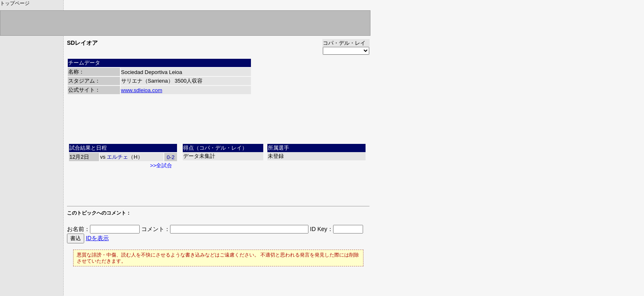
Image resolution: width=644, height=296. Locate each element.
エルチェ (117, 157)
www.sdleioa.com (142, 90)
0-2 (171, 157)
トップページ (15, 3)
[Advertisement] (218, 122)
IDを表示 (97, 238)
